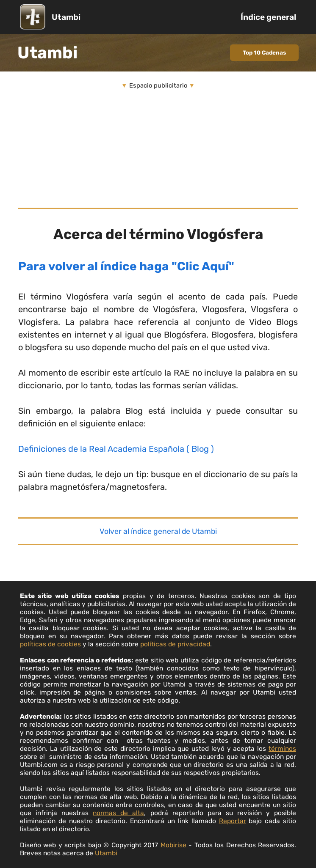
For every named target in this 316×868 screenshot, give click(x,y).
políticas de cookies (50, 644)
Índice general (268, 17)
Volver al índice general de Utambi (158, 531)
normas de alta (118, 813)
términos (282, 749)
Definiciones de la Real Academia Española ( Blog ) (116, 449)
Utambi (66, 17)
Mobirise (173, 845)
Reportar (233, 821)
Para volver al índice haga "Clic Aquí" (126, 266)
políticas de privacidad (175, 644)
